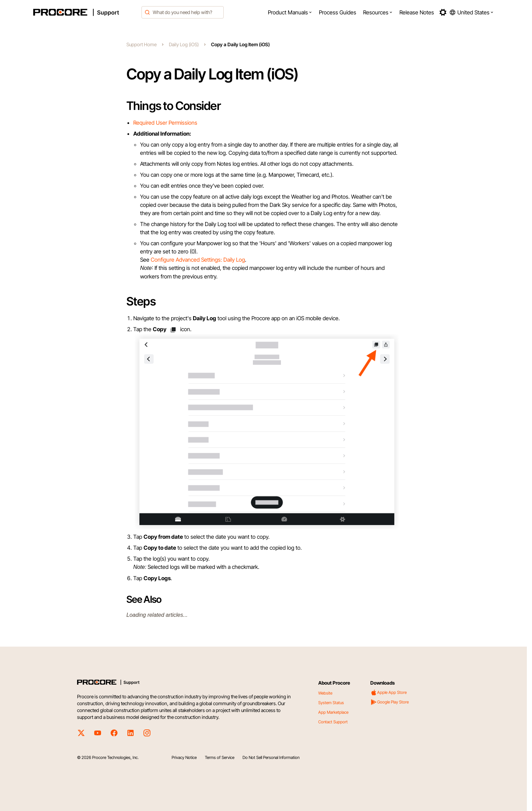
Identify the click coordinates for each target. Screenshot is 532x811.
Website (325, 693)
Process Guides (338, 12)
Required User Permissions (165, 123)
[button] (290, 12)
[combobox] (183, 12)
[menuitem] (290, 12)
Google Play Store (389, 702)
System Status (331, 703)
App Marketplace (333, 712)
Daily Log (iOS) (184, 44)
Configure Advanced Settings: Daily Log (198, 260)
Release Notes (417, 12)
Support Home (141, 44)
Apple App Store (388, 693)
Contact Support (333, 722)
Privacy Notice (184, 757)
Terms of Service (220, 757)
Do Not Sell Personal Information (271, 757)
